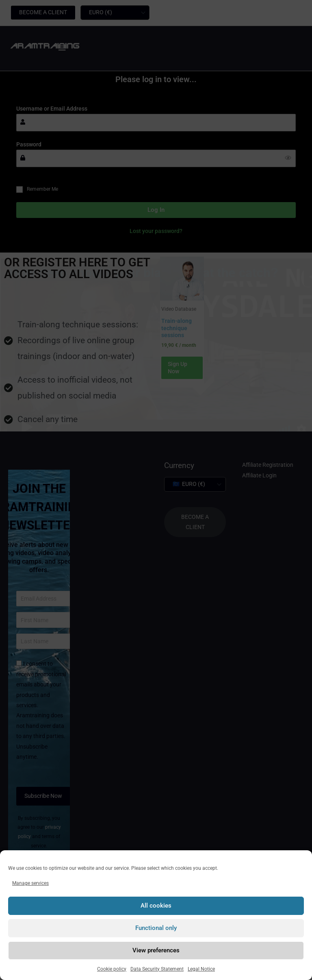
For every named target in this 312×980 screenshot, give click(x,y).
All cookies (156, 906)
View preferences (156, 950)
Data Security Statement (157, 969)
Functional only (156, 928)
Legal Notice (201, 969)
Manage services (30, 883)
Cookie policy (112, 969)
